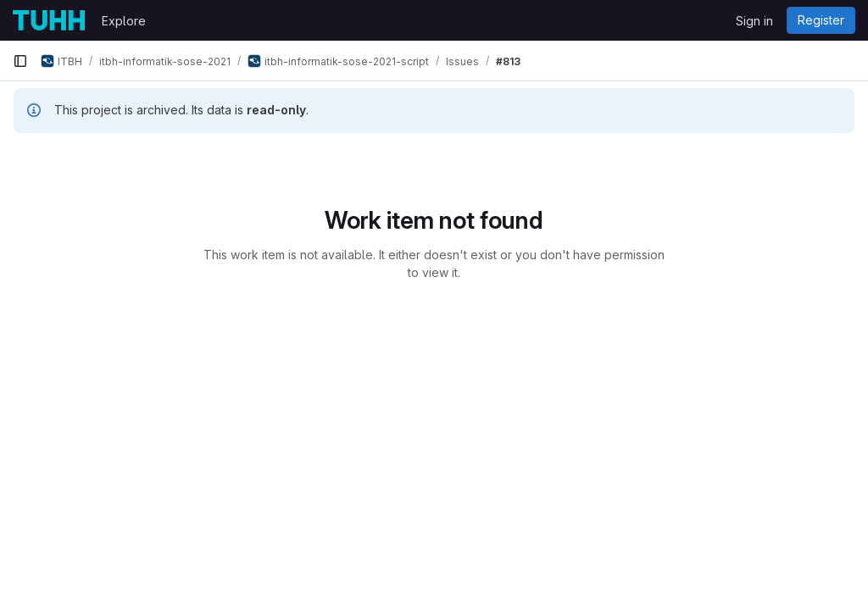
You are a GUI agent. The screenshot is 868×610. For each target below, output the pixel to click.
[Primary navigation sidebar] (20, 61)
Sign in (754, 21)
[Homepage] (49, 20)
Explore (124, 21)
